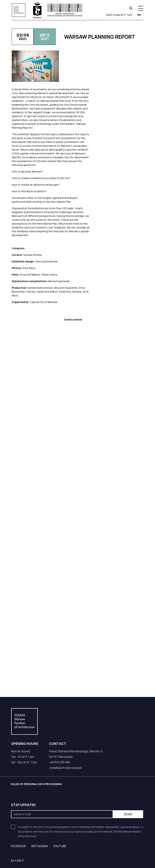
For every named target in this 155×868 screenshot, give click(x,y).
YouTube (60, 846)
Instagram (40, 846)
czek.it (19, 860)
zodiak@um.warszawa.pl (65, 768)
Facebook (18, 846)
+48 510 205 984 (60, 762)
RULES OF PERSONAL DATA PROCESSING (36, 784)
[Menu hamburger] (141, 8)
